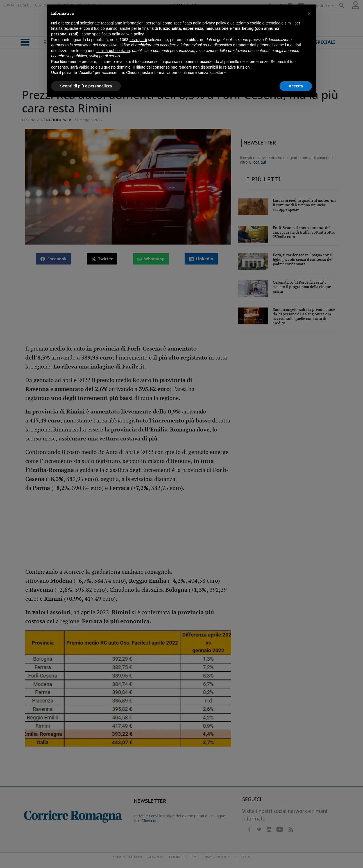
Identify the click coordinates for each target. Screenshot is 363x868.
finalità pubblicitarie (113, 51)
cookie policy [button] (132, 34)
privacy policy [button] (214, 23)
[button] (309, 13)
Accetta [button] (296, 86)
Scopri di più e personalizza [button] (86, 86)
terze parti (138, 40)
